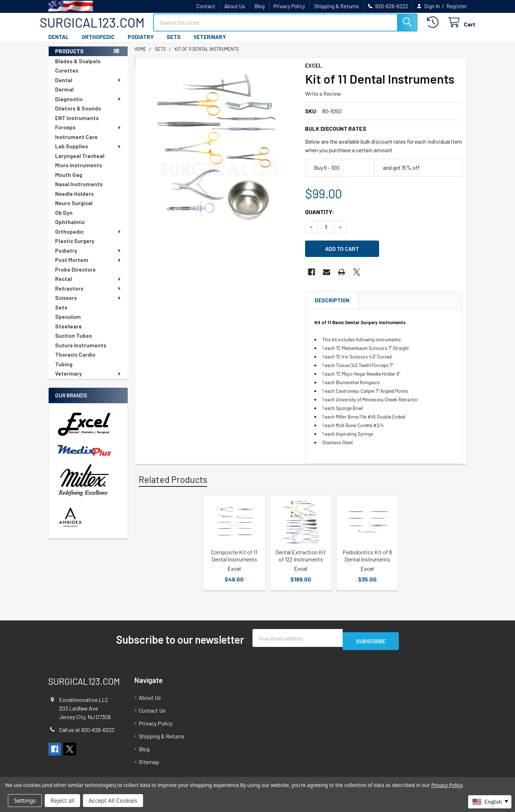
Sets (61, 314)
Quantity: (320, 218)
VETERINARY (210, 43)
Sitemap (149, 761)
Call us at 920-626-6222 (87, 729)
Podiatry (88, 257)
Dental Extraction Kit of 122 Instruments (301, 558)
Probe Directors (75, 276)
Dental (88, 86)
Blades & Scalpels (78, 68)
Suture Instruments (81, 352)
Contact (206, 6)
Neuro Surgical (74, 209)
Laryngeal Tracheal (80, 162)
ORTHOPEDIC (98, 43)
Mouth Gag (69, 181)
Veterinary (88, 380)
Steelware (68, 333)
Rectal (88, 285)
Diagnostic (88, 105)
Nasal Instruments (79, 190)
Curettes (67, 77)
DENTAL (58, 43)
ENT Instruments (77, 124)
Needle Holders (74, 200)
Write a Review (323, 100)
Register (457, 6)
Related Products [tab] (173, 481)
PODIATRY (141, 43)
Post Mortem (88, 266)
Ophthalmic (70, 228)
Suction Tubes (73, 342)
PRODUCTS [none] (69, 58)
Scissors (88, 304)
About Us (235, 6)
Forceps (88, 134)
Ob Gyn (64, 219)
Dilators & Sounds (78, 115)
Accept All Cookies (113, 801)
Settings (25, 801)
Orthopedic (88, 238)
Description (332, 302)
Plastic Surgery (75, 247)
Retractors (88, 295)
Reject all (62, 801)
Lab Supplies (88, 153)
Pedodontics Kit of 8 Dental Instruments (367, 558)
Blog (259, 6)
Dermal (64, 96)
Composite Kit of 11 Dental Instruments (234, 558)
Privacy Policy (289, 6)
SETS (174, 43)
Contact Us (152, 709)
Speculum (68, 323)
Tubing (64, 371)
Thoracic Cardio (75, 361)
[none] (218, 155)
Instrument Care (76, 143)
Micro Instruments (79, 172)
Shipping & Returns (337, 6)
